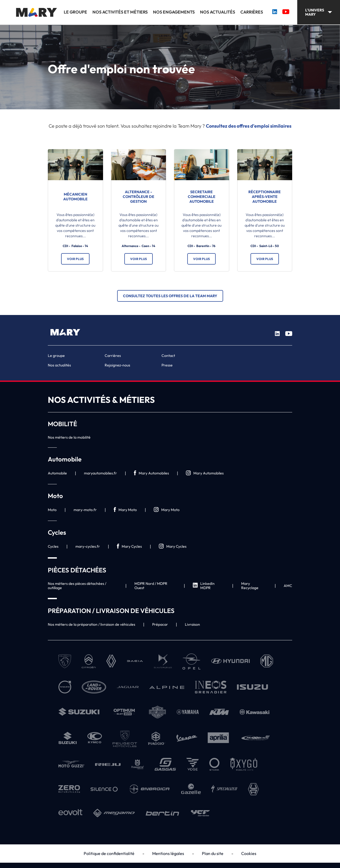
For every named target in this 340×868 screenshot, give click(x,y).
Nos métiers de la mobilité (69, 437)
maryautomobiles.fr (100, 473)
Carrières (252, 12)
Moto (52, 510)
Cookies (249, 853)
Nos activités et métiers (120, 12)
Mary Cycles (129, 547)
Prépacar (160, 624)
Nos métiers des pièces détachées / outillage (77, 586)
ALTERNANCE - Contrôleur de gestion (139, 197)
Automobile (57, 473)
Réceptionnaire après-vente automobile (265, 197)
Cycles (53, 546)
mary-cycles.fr (88, 546)
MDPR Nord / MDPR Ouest (151, 586)
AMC (288, 586)
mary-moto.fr (85, 510)
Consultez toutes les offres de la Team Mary (170, 296)
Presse (167, 365)
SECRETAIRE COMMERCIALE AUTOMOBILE (202, 197)
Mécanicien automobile (75, 197)
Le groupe (75, 12)
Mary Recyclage (250, 586)
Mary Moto (125, 510)
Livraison (192, 624)
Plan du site (213, 853)
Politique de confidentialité (109, 853)
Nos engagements (174, 12)
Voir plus (75, 259)
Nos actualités (218, 12)
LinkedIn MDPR (204, 586)
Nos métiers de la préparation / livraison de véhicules (92, 624)
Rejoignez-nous (117, 365)
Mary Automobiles (151, 473)
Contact (168, 356)
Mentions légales (168, 853)
